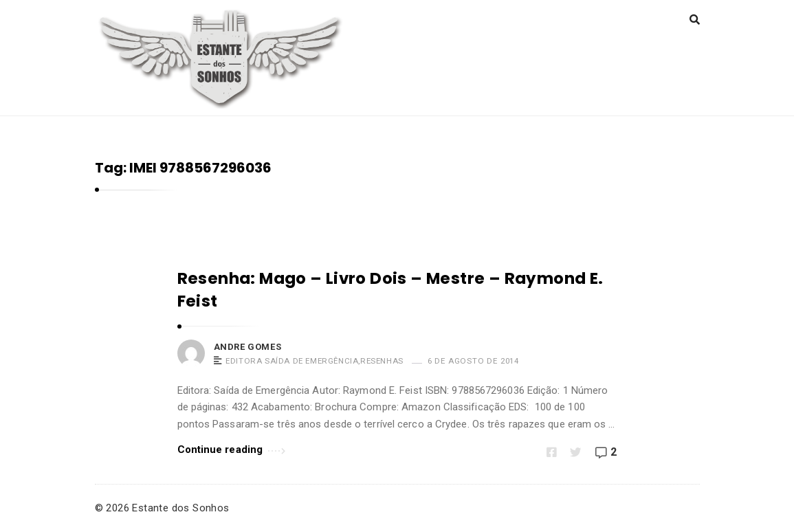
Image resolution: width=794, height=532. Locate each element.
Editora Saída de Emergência (292, 361)
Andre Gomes (248, 347)
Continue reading (232, 448)
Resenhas (382, 361)
